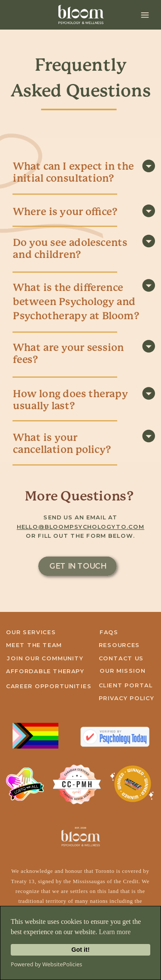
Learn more (115, 932)
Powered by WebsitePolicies (46, 964)
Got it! (80, 950)
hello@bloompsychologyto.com (80, 527)
